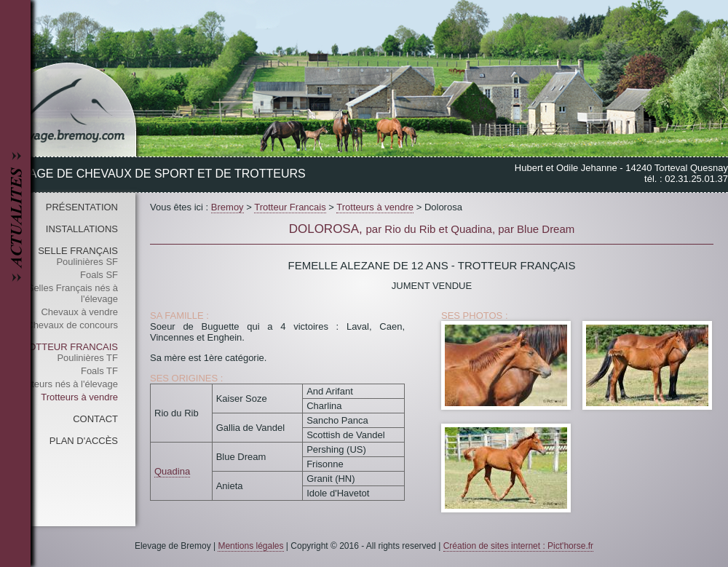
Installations (82, 229)
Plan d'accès (84, 441)
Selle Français (78, 251)
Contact (95, 419)
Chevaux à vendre (79, 312)
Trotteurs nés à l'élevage (67, 384)
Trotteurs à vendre (79, 397)
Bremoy (227, 207)
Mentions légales (250, 546)
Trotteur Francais (67, 347)
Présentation (82, 207)
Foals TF (99, 371)
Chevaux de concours (72, 325)
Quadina (172, 471)
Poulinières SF (87, 262)
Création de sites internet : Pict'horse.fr (518, 546)
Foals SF (99, 275)
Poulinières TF (87, 358)
